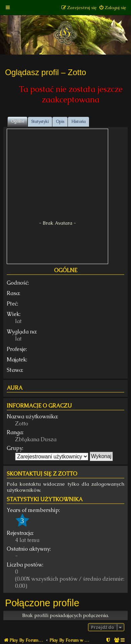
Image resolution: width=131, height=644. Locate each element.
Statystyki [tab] (40, 122)
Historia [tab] (78, 122)
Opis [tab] (60, 122)
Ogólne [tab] (17, 121)
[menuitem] (112, 8)
